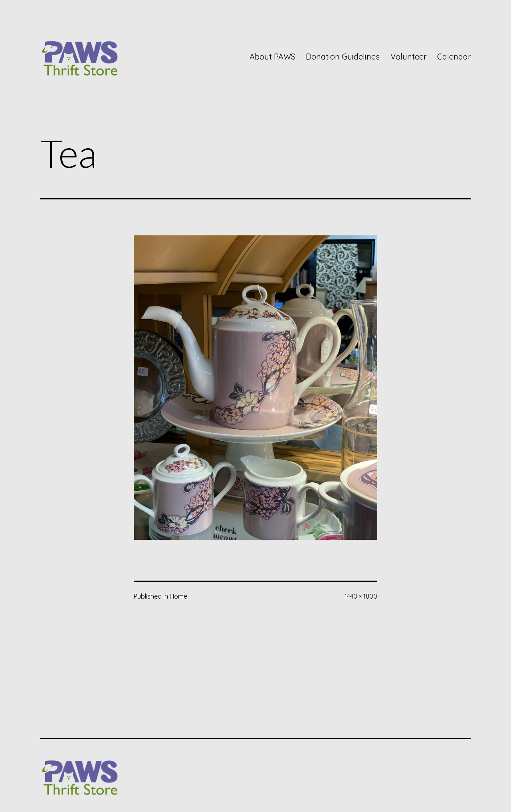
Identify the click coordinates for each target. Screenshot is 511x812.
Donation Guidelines (343, 57)
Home (178, 596)
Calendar (454, 57)
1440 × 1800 (361, 596)
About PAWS (272, 57)
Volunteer (409, 57)
